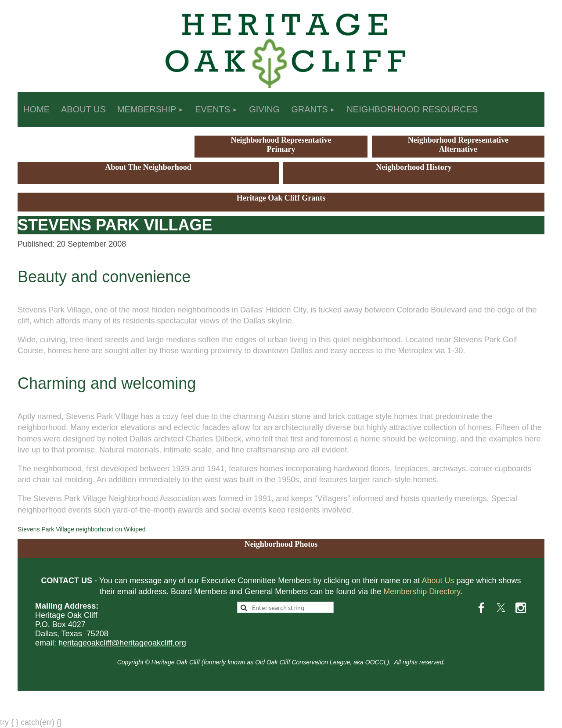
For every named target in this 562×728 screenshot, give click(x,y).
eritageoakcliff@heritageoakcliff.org (124, 643)
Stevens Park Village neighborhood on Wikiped (82, 529)
